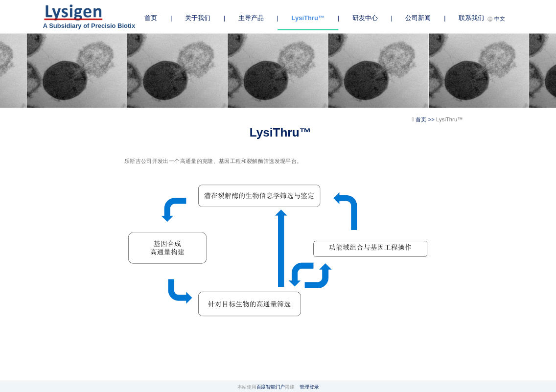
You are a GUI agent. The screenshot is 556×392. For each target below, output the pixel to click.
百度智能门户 (271, 387)
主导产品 (251, 18)
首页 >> (426, 120)
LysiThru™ (308, 18)
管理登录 (309, 387)
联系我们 (471, 18)
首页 (151, 18)
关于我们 (198, 18)
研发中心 (365, 18)
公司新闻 (418, 18)
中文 (497, 19)
